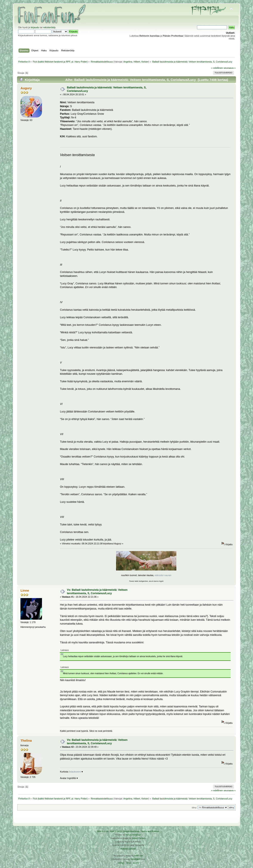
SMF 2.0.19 (103, 831)
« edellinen (217, 68)
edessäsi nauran (163, 575)
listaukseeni (75, 772)
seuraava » (230, 68)
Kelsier (145, 62)
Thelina (26, 740)
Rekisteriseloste (128, 849)
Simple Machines (131, 831)
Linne (25, 590)
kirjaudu (35, 27)
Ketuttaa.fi (136, 859)
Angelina (128, 62)
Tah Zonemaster (133, 835)
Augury (26, 88)
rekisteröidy (49, 27)
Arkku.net (138, 856)
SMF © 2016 (116, 831)
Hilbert (137, 62)
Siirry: (194, 808)
